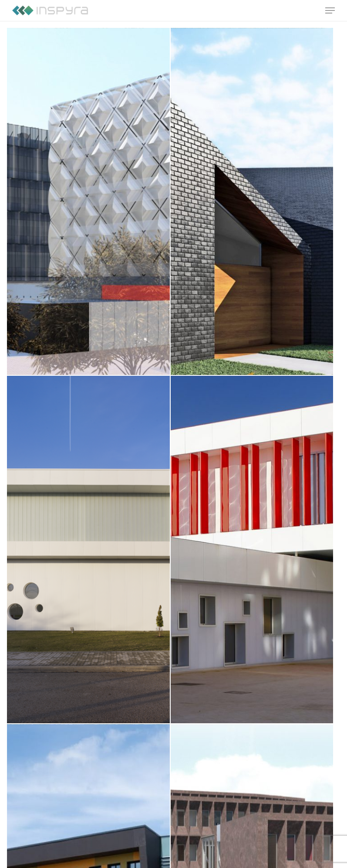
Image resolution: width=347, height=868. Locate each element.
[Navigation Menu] (330, 10)
